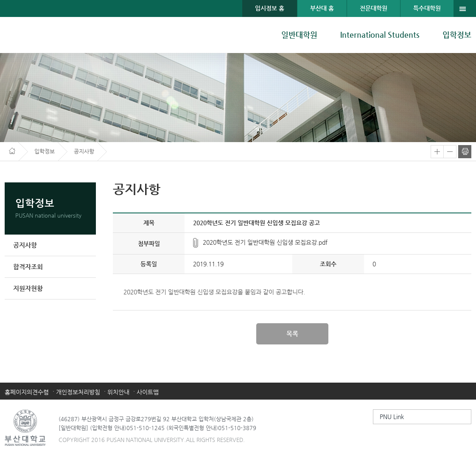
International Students (380, 35)
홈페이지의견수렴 (27, 392)
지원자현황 (28, 288)
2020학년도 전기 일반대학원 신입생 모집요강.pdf (265, 242)
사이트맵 (148, 392)
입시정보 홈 (270, 8)
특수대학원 (427, 8)
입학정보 (457, 35)
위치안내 (118, 392)
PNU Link (392, 417)
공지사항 (25, 245)
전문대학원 (374, 8)
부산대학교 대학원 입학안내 (48, 35)
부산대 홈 (322, 8)
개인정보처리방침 (78, 392)
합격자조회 (28, 267)
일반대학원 (299, 35)
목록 (292, 334)
